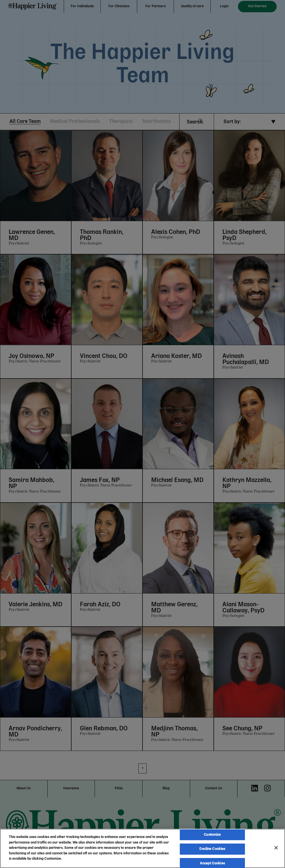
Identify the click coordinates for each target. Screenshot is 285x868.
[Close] (276, 848)
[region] (142, 848)
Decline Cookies (212, 849)
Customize (212, 835)
